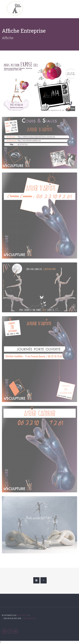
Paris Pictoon (23, 615)
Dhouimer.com (29, 618)
